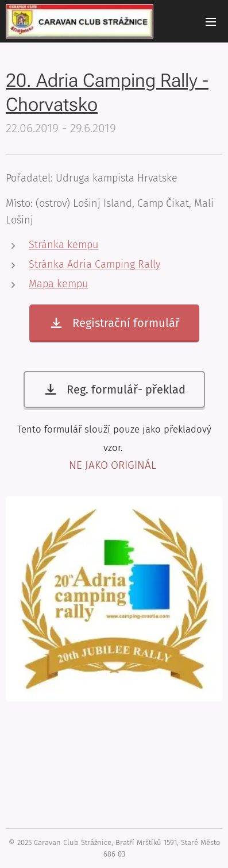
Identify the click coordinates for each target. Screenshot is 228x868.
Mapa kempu (58, 284)
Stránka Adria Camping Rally (94, 264)
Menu (211, 22)
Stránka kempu (63, 245)
